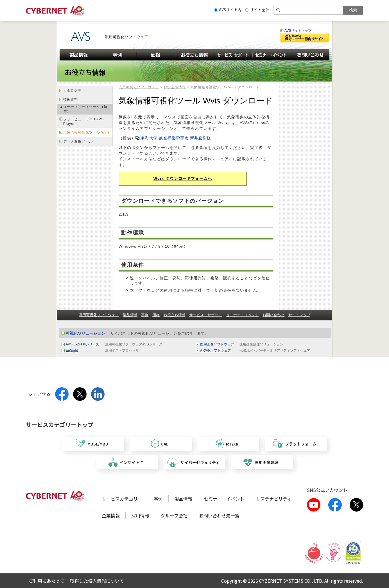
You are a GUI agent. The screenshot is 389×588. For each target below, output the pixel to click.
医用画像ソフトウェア (217, 344)
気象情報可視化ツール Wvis (87, 132)
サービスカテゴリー (122, 499)
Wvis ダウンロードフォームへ (183, 178)
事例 (145, 315)
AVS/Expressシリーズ (82, 344)
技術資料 (71, 99)
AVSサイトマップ (298, 31)
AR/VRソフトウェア (215, 350)
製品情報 (130, 315)
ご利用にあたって (47, 581)
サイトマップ (299, 315)
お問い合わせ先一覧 (219, 515)
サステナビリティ (274, 499)
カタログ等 (72, 91)
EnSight (72, 350)
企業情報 (111, 515)
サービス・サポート (206, 315)
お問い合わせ (273, 315)
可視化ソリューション (85, 333)
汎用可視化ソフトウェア (139, 87)
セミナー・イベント (242, 315)
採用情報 (140, 515)
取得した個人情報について (97, 581)
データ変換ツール (78, 141)
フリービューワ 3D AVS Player (84, 121)
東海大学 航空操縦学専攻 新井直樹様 (176, 138)
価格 (156, 315)
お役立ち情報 (175, 87)
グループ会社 (174, 515)
